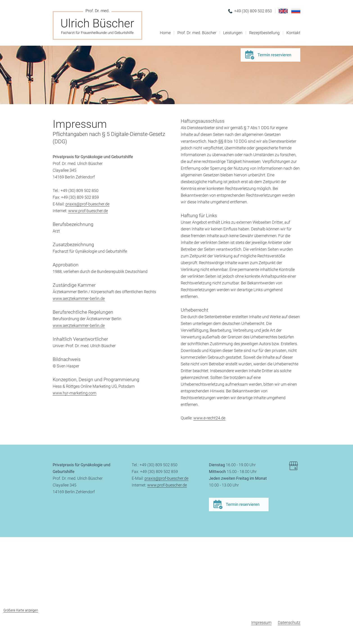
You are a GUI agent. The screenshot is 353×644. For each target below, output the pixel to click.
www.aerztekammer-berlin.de (79, 298)
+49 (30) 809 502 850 (253, 11)
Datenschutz (289, 623)
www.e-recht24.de (209, 418)
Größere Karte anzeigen (21, 610)
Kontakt (293, 33)
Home (165, 33)
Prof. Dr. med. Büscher (197, 33)
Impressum (261, 623)
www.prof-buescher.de (88, 211)
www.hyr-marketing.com (75, 393)
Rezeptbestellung (264, 33)
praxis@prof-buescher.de (87, 204)
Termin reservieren (274, 55)
